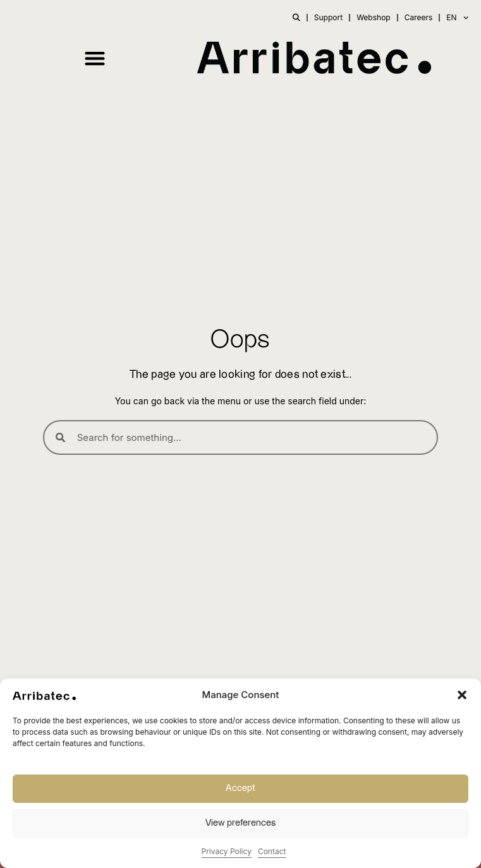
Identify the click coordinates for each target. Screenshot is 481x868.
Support (328, 17)
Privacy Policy (227, 851)
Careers (419, 17)
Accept (240, 788)
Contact (272, 851)
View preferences (240, 823)
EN (457, 18)
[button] (462, 695)
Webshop (374, 17)
